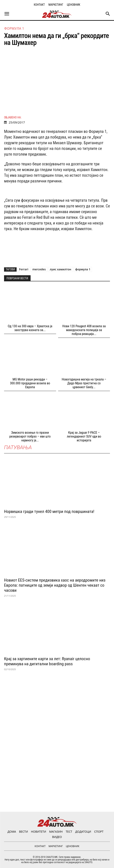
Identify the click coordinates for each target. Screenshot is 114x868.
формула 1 (83, 269)
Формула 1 (14, 28)
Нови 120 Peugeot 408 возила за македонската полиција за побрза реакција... (84, 330)
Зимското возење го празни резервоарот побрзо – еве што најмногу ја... (30, 436)
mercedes (39, 269)
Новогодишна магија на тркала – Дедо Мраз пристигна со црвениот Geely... (84, 383)
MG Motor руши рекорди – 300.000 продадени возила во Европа (30, 383)
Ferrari (24, 269)
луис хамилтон (61, 269)
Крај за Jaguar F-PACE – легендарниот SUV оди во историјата (84, 436)
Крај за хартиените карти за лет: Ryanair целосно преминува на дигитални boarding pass (47, 661)
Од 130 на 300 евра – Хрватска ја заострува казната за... (30, 328)
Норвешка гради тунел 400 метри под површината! (49, 511)
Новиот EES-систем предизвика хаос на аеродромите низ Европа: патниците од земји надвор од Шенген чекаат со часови (55, 585)
